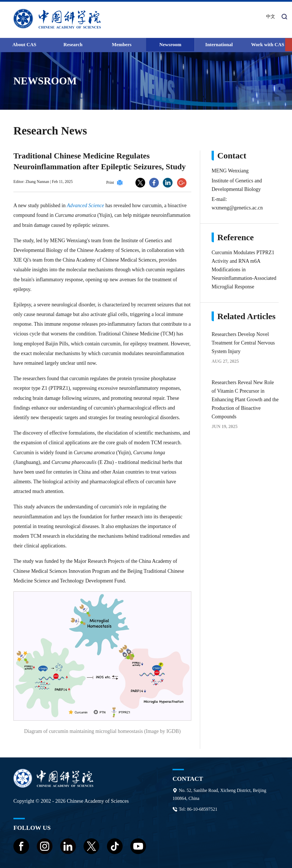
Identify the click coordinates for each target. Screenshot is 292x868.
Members (122, 44)
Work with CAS (268, 44)
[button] (289, 45)
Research (73, 44)
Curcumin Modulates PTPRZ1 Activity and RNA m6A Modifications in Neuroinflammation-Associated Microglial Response (244, 269)
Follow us (32, 827)
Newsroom (170, 44)
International (219, 44)
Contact (188, 778)
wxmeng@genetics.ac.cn (237, 207)
